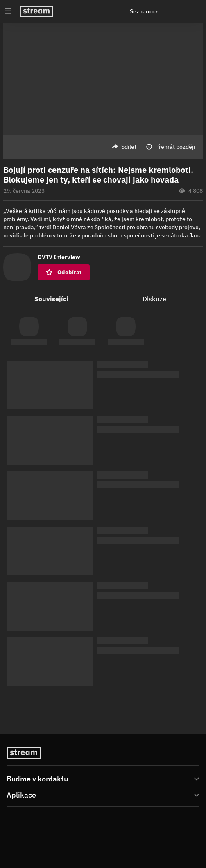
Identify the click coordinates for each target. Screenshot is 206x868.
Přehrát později (175, 147)
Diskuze (154, 299)
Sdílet (129, 147)
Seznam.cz (144, 11)
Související (51, 299)
